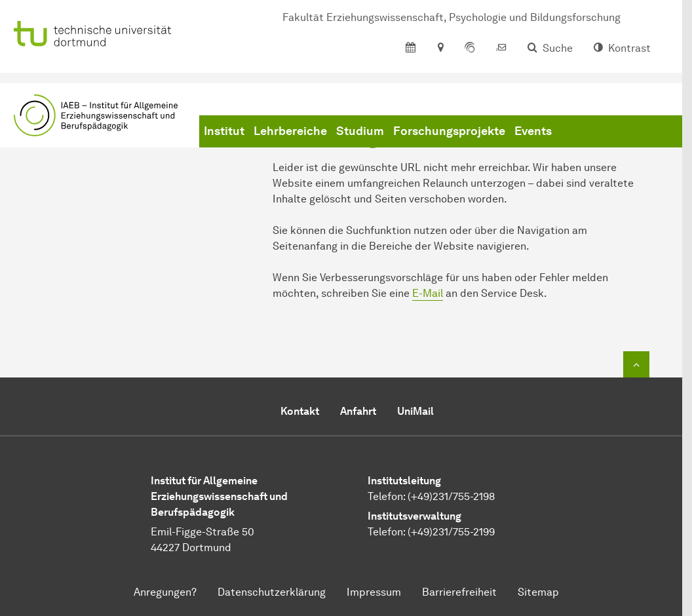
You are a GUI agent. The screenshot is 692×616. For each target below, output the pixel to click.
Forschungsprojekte (449, 131)
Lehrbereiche (290, 131)
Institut (224, 131)
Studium (360, 131)
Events (533, 131)
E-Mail (428, 293)
